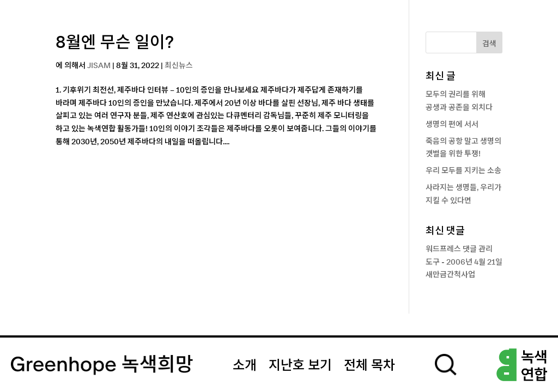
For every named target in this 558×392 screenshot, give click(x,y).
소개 (245, 366)
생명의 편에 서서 (452, 125)
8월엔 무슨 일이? (115, 43)
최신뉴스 (179, 66)
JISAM (99, 66)
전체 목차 (369, 366)
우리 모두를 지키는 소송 (463, 171)
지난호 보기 (300, 366)
